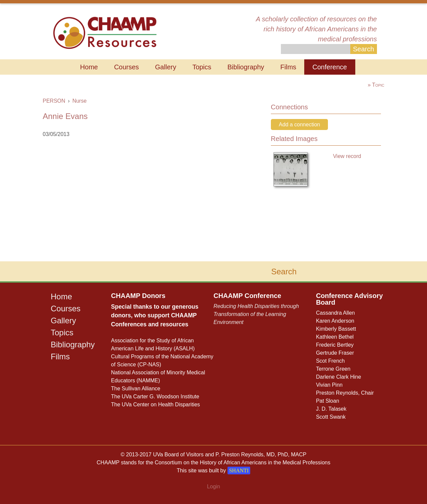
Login (213, 486)
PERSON (54, 101)
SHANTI (239, 470)
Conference (330, 67)
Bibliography (246, 67)
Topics (202, 67)
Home (89, 67)
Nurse (80, 101)
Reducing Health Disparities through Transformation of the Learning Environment (256, 314)
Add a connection (300, 124)
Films (288, 67)
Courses (126, 67)
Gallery (166, 67)
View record (347, 156)
